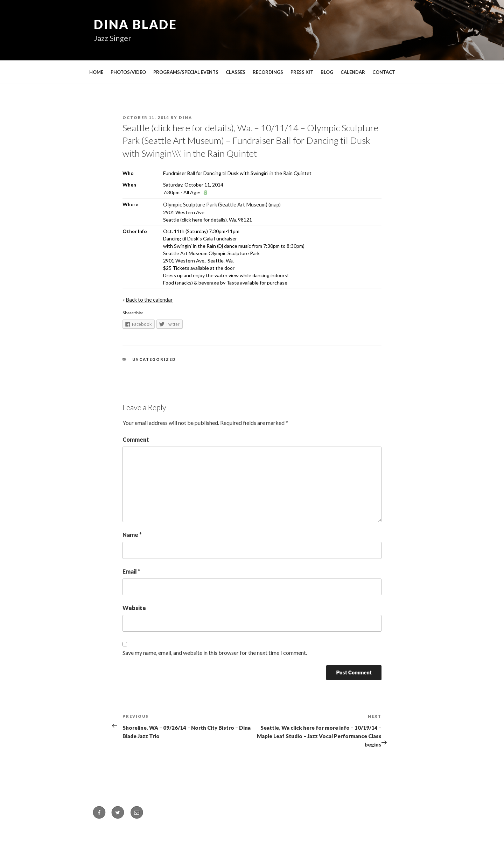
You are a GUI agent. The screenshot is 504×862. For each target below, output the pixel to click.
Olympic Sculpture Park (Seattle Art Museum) (215, 204)
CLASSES (236, 72)
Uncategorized (154, 359)
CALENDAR (353, 72)
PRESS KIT (302, 72)
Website (134, 608)
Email (131, 571)
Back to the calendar (149, 300)
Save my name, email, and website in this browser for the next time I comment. (215, 653)
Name (132, 535)
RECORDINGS (268, 72)
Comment (136, 439)
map (275, 204)
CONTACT (384, 72)
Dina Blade (135, 24)
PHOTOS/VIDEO (128, 72)
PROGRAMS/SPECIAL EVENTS (186, 72)
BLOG (327, 72)
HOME (96, 72)
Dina (185, 117)
